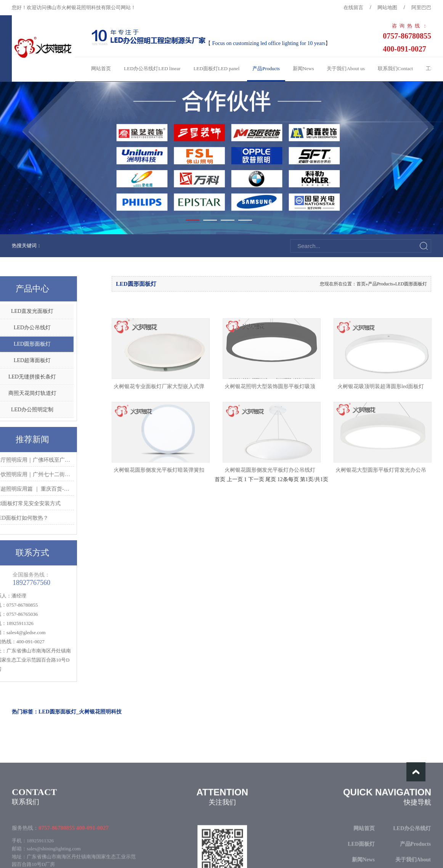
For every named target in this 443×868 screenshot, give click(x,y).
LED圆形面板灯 (411, 284)
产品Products (266, 68)
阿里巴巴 (421, 7)
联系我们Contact (395, 68)
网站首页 (101, 68)
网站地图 (387, 7)
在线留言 (353, 7)
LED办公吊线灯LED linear (152, 68)
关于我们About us (346, 68)
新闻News (303, 68)
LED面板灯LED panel (216, 68)
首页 (361, 284)
